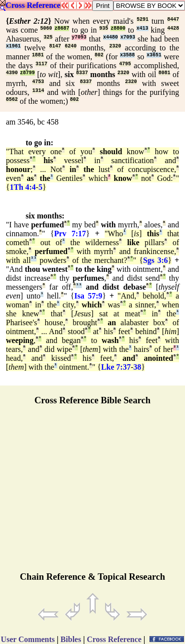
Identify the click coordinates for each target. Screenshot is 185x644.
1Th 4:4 (23, 187)
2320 (115, 46)
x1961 (13, 46)
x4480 (111, 37)
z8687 (62, 28)
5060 (46, 28)
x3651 (154, 55)
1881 (38, 55)
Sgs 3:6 (155, 260)
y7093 (79, 37)
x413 (143, 28)
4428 (173, 28)
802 (99, 55)
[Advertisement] (93, 493)
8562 (12, 100)
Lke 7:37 (116, 367)
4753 (38, 82)
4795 (125, 64)
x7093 (128, 37)
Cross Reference (33, 5)
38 (137, 367)
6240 (71, 46)
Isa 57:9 (88, 296)
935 (104, 28)
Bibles (71, 639)
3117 (41, 64)
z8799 (28, 73)
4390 (12, 73)
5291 (143, 20)
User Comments (28, 639)
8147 (55, 46)
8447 (173, 20)
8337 (82, 73)
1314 (38, 91)
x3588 (127, 55)
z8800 (118, 28)
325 (48, 37)
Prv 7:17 (70, 234)
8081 (164, 73)
